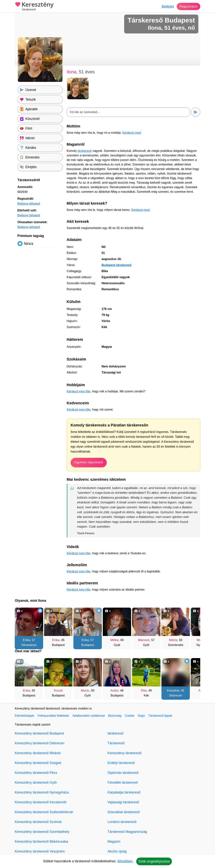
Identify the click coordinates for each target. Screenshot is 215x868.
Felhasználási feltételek (53, 716)
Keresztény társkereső (124, 753)
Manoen (144, 640)
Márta (173, 640)
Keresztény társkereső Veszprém (40, 851)
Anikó (114, 691)
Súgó (141, 716)
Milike (114, 640)
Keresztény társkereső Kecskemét (41, 802)
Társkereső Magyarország (127, 832)
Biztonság (115, 716)
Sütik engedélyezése (154, 861)
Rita (144, 691)
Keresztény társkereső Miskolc (38, 753)
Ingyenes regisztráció (89, 462)
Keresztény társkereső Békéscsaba (41, 842)
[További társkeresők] (194, 627)
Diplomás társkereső (123, 773)
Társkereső (116, 743)
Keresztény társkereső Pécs (36, 773)
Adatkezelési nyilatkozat (89, 716)
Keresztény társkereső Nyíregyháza (42, 792)
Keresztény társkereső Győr (36, 783)
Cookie (130, 716)
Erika (26, 640)
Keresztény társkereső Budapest (39, 733)
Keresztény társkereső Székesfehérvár (44, 812)
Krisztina (173, 691)
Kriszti (58, 691)
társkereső (85, 151)
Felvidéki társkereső (123, 783)
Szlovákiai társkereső (124, 812)
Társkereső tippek (160, 716)
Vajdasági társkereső (123, 802)
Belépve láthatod (29, 204)
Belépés (167, 6)
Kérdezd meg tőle (78, 391)
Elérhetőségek (24, 716)
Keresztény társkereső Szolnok (38, 822)
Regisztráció (188, 6)
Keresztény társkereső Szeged (38, 763)
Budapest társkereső (116, 265)
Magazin (114, 842)
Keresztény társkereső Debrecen (40, 743)
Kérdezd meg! (132, 133)
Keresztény (34, 7)
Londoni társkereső (122, 822)
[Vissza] (21, 627)
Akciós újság (117, 851)
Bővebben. (125, 861)
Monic (85, 691)
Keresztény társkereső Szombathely (42, 832)
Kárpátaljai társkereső (124, 792)
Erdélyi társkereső (121, 763)
